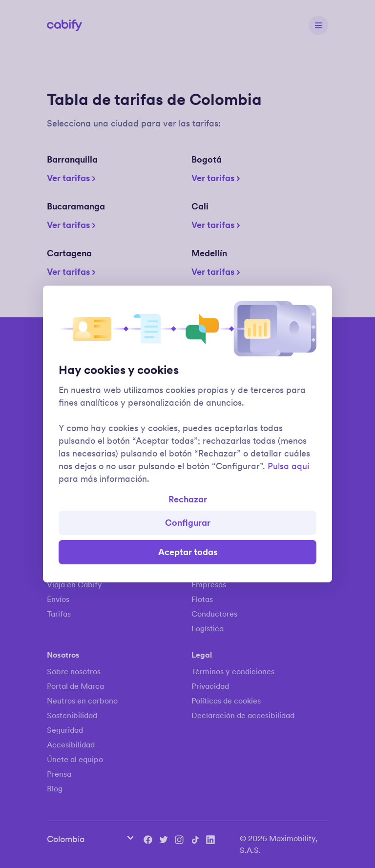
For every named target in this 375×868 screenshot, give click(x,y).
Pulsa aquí (288, 466)
